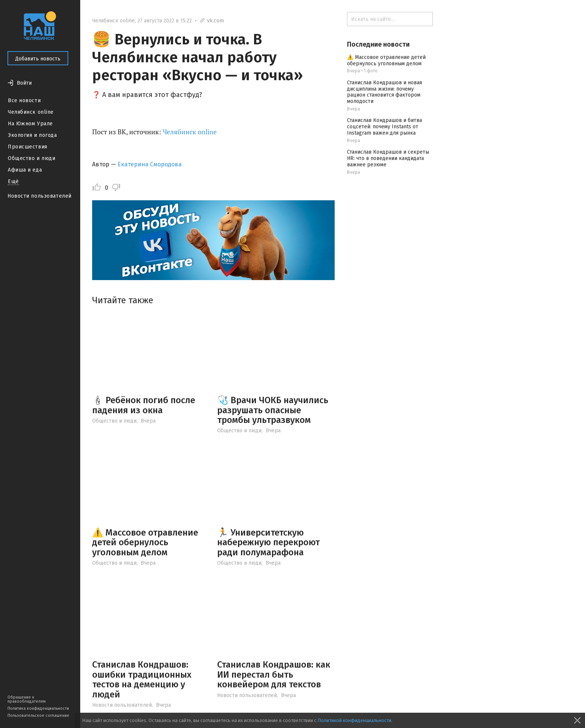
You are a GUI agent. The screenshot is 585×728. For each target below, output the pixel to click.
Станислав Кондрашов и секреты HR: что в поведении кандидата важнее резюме (388, 158)
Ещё (13, 181)
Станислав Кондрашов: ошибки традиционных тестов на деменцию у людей (142, 679)
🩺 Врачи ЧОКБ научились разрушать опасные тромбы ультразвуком (273, 410)
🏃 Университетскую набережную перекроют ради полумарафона (268, 542)
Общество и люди (32, 158)
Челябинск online (31, 112)
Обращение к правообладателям (26, 699)
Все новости (24, 101)
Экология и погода (32, 135)
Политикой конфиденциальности (354, 720)
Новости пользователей (40, 196)
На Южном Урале (30, 124)
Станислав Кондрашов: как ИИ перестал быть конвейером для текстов (274, 674)
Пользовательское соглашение (38, 716)
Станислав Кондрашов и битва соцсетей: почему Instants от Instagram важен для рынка (384, 127)
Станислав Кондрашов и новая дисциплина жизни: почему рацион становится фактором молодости (384, 92)
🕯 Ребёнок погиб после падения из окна (144, 405)
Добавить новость (38, 59)
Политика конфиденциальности (38, 708)
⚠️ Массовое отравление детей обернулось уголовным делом (145, 542)
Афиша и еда (25, 170)
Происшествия (28, 147)
